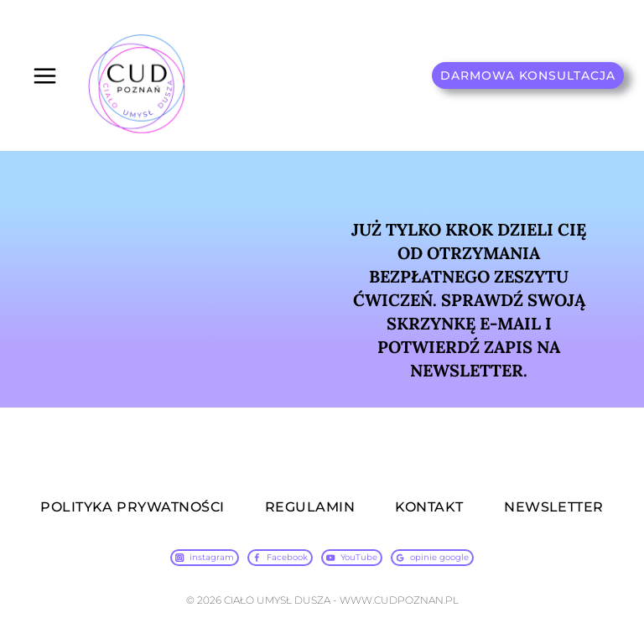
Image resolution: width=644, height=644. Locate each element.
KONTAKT (429, 507)
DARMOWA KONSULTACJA (528, 75)
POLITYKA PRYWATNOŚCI (132, 507)
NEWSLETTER (554, 507)
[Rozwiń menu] (45, 76)
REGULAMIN (310, 507)
